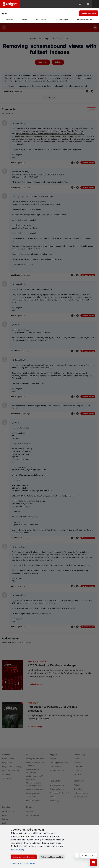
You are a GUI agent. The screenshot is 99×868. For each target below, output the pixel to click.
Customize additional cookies (23, 863)
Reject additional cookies (52, 857)
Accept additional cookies (24, 857)
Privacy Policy (18, 849)
